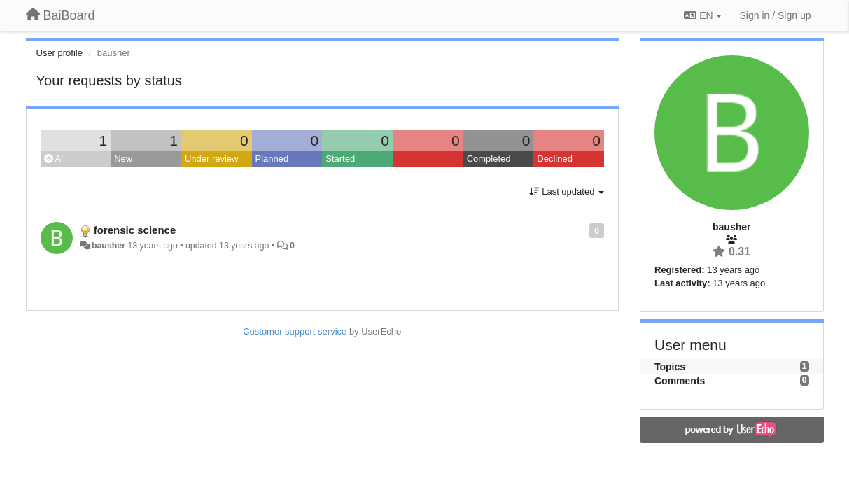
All (55, 159)
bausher (108, 246)
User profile (59, 53)
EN (702, 15)
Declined (555, 159)
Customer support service (295, 331)
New (123, 159)
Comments (680, 381)
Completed (489, 159)
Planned (272, 159)
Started (340, 159)
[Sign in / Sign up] (776, 15)
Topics (670, 367)
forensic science (135, 230)
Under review (212, 159)
